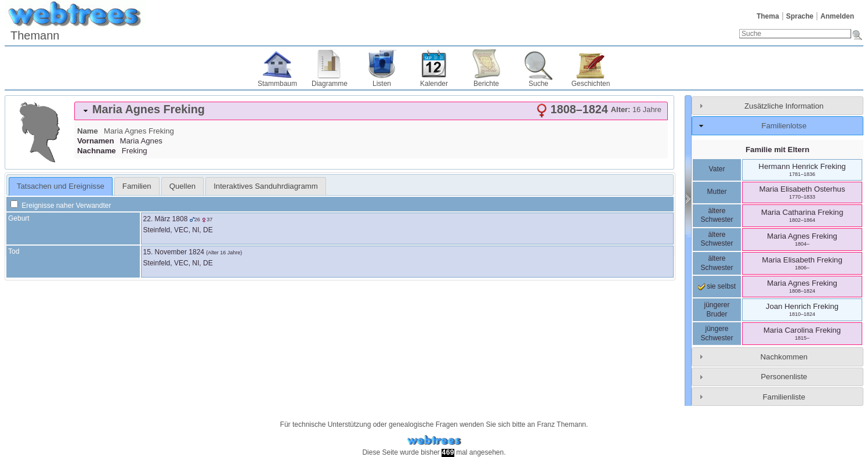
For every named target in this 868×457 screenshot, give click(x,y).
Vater (717, 169)
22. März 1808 (166, 219)
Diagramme (330, 84)
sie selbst (717, 286)
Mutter (717, 192)
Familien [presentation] (137, 186)
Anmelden (837, 16)
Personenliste (784, 377)
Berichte (486, 84)
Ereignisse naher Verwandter (61, 206)
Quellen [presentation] (182, 186)
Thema (768, 16)
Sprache (800, 16)
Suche (538, 84)
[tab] (371, 111)
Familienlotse (784, 126)
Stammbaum (277, 84)
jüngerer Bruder (717, 310)
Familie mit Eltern (777, 150)
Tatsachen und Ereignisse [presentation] (61, 186)
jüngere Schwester (717, 333)
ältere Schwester (717, 215)
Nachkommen (784, 357)
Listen (382, 84)
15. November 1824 (174, 252)
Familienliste (784, 397)
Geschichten (591, 84)
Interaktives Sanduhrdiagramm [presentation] (266, 186)
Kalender (434, 84)
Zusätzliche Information (784, 106)
